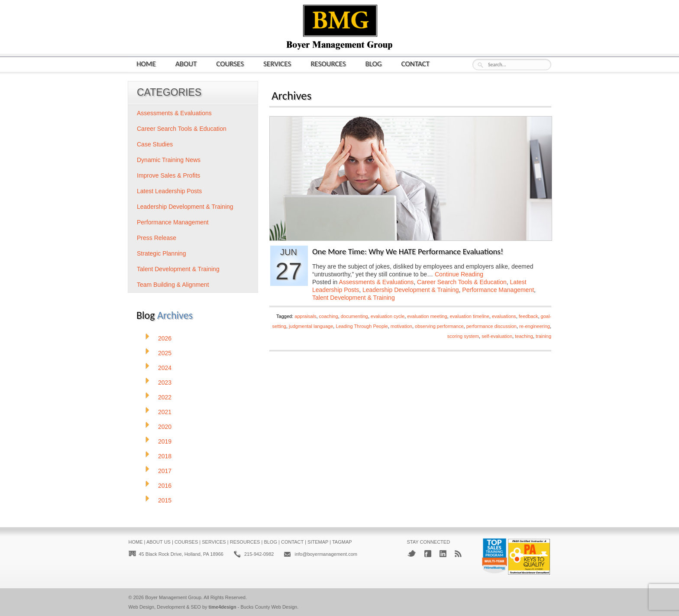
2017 (165, 471)
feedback (529, 316)
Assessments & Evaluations (377, 282)
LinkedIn (443, 554)
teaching (524, 336)
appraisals (305, 316)
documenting (354, 316)
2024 (165, 368)
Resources (328, 63)
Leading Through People (362, 326)
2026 (165, 338)
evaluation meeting (427, 316)
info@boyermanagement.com (326, 554)
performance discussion (491, 326)
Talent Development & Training (354, 298)
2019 (165, 441)
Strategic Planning (162, 253)
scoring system (463, 336)
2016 (165, 486)
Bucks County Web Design (269, 607)
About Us (158, 542)
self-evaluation (497, 336)
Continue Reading (459, 274)
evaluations (504, 316)
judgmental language (311, 326)
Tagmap (342, 542)
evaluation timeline (470, 316)
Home (146, 63)
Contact (415, 63)
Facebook (428, 554)
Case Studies (155, 144)
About (186, 63)
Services (277, 63)
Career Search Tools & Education (462, 282)
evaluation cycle (388, 316)
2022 (165, 397)
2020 (165, 427)
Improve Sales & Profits (168, 175)
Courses (230, 63)
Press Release (157, 238)
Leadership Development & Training (411, 290)
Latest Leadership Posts (169, 191)
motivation (401, 326)
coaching (329, 316)
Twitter (412, 553)
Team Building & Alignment (173, 285)
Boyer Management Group (173, 597)
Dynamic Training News (169, 160)
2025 (165, 353)
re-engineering (535, 326)
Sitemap (318, 542)
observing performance (439, 326)
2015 (165, 500)
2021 (165, 412)
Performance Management (498, 290)
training (543, 336)
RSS (458, 554)
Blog (374, 63)
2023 (165, 383)
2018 (165, 456)
